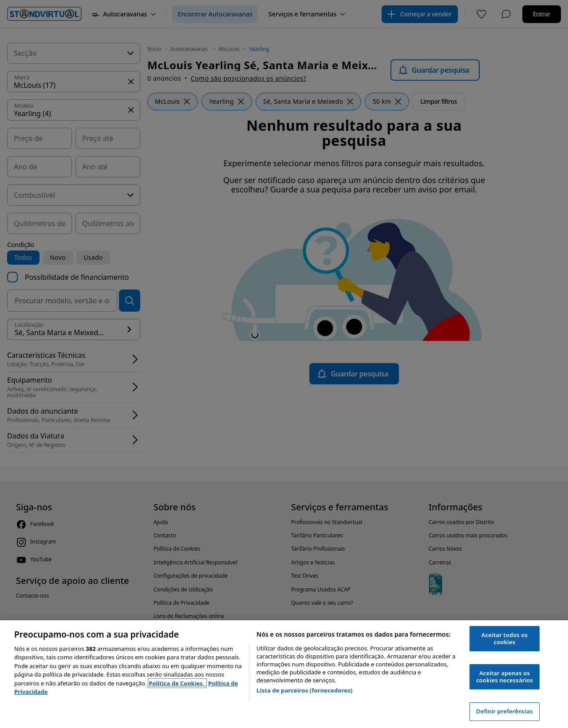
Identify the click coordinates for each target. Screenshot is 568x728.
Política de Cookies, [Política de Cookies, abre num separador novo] (177, 683)
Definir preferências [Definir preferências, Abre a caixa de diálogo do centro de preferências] (505, 711)
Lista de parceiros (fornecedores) (304, 690)
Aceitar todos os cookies (505, 638)
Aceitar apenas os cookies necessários (505, 677)
